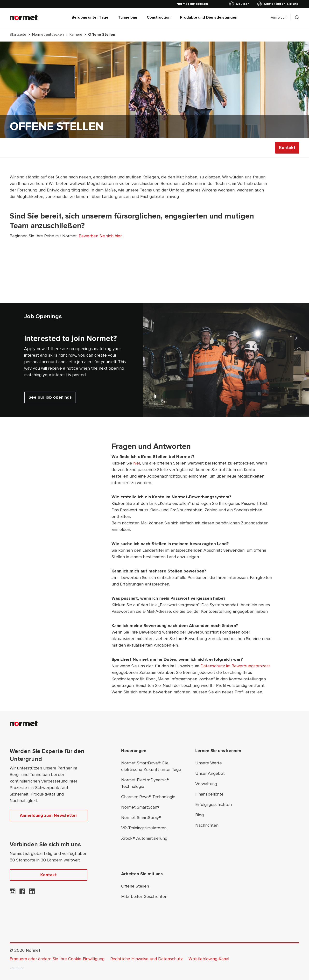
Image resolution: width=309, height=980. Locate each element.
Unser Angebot (210, 773)
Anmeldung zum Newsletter (49, 815)
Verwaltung (206, 784)
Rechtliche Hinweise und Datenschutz (147, 959)
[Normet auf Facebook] (22, 893)
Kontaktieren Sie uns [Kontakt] (278, 4)
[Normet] (24, 17)
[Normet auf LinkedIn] (32, 893)
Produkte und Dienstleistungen (209, 17)
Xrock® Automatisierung (144, 838)
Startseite (18, 35)
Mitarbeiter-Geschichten (144, 896)
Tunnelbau (128, 17)
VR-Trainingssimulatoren (144, 828)
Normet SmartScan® (140, 807)
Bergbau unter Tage (90, 17)
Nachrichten (207, 825)
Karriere (76, 35)
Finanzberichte (209, 794)
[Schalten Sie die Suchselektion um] (297, 17)
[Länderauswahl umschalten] (240, 4)
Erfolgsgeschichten (214, 804)
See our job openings (50, 397)
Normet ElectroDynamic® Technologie (145, 783)
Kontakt (287, 148)
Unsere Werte (209, 763)
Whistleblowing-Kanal (209, 959)
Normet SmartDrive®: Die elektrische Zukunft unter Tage (151, 766)
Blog (200, 815)
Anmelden (279, 18)
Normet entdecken (48, 35)
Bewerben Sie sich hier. (100, 236)
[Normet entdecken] (192, 4)
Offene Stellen (135, 886)
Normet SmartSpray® (141, 818)
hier (137, 463)
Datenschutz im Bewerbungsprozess (235, 666)
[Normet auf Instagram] (13, 893)
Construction (159, 17)
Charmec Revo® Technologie (148, 797)
